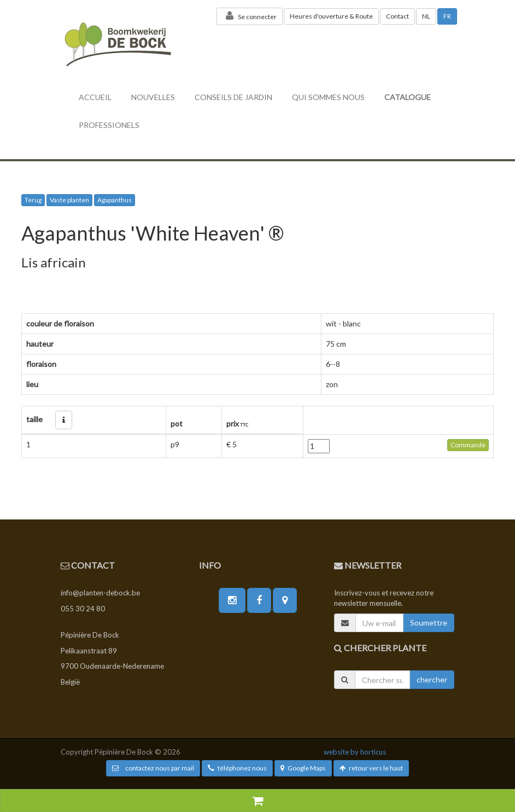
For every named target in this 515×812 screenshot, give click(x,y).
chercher (432, 679)
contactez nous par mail (153, 768)
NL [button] (426, 16)
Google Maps (303, 768)
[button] (64, 420)
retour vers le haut (371, 768)
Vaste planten (69, 200)
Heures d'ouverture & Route (331, 16)
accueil (95, 97)
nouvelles (153, 97)
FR (447, 16)
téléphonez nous (237, 768)
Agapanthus (115, 200)
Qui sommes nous (328, 97)
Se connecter (250, 16)
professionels (109, 125)
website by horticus (355, 752)
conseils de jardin (233, 97)
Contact (397, 16)
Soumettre (429, 623)
